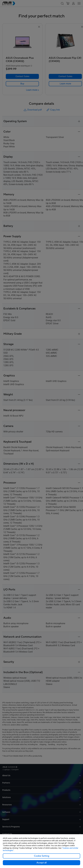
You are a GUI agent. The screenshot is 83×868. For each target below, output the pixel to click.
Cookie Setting (42, 856)
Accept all (42, 863)
